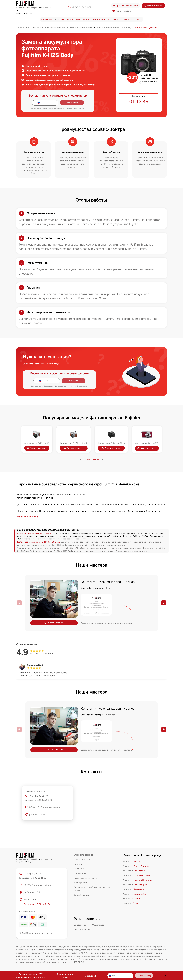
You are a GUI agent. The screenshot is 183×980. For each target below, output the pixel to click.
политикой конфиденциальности (77, 108)
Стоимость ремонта (84, 855)
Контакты (128, 19)
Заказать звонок (153, 6)
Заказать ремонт (36, 448)
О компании (46, 19)
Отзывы (138, 19)
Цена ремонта (83, 19)
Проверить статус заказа (126, 6)
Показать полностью (28, 517)
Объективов (98, 925)
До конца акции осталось (65, 976)
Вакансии (116, 19)
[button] (164, 603)
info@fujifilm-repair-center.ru (35, 885)
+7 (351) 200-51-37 (82, 7)
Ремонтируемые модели (86, 878)
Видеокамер (80, 925)
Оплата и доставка (100, 19)
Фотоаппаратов (82, 929)
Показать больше (92, 460)
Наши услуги (80, 883)
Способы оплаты (82, 895)
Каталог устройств (65, 19)
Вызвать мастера (54, 623)
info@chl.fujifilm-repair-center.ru (43, 807)
